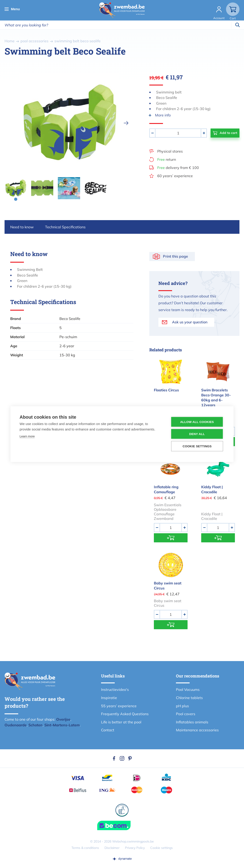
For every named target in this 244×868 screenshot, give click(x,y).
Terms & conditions (85, 848)
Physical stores (170, 151)
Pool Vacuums (188, 689)
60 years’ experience (175, 176)
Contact (108, 730)
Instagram (122, 758)
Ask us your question (190, 322)
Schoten (36, 725)
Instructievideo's (115, 689)
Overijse (63, 719)
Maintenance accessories (197, 730)
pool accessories (34, 41)
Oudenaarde (16, 725)
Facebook (114, 758)
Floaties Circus (166, 390)
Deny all (197, 434)
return (167, 159)
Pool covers (186, 714)
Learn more (27, 436)
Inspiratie (109, 698)
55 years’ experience (119, 706)
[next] (126, 123)
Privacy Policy (135, 848)
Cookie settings (161, 848)
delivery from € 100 (178, 168)
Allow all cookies (197, 422)
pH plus (182, 706)
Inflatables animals (192, 722)
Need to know (22, 227)
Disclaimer (112, 848)
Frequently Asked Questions (125, 714)
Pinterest (130, 758)
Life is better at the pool (121, 722)
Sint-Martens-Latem (62, 725)
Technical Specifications (65, 227)
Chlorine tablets (189, 698)
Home (10, 41)
